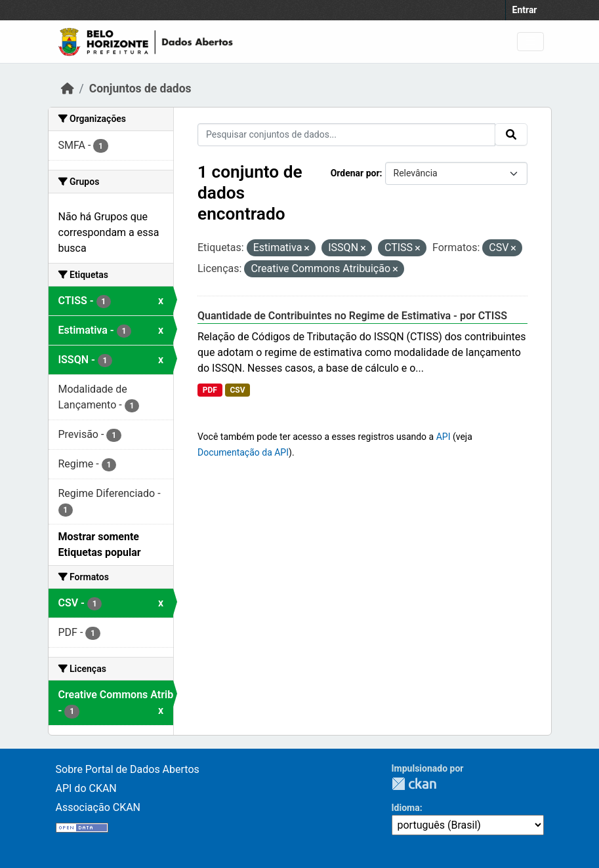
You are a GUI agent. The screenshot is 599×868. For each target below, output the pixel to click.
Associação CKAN (98, 807)
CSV (237, 390)
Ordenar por (355, 173)
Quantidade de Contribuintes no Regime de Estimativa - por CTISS (352, 316)
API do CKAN (86, 788)
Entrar (525, 10)
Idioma (406, 808)
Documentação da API (243, 452)
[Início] (68, 89)
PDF (210, 390)
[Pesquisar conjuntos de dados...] (346, 135)
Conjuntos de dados (140, 89)
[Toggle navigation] (530, 42)
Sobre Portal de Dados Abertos (128, 769)
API (444, 437)
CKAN (414, 784)
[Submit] (511, 134)
